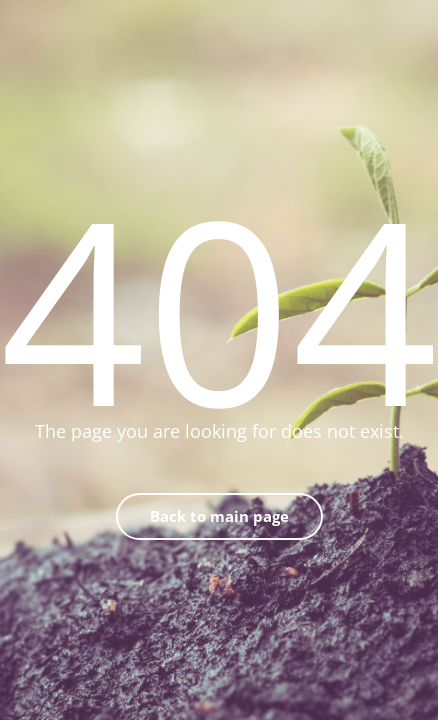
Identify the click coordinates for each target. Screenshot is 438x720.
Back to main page (219, 516)
